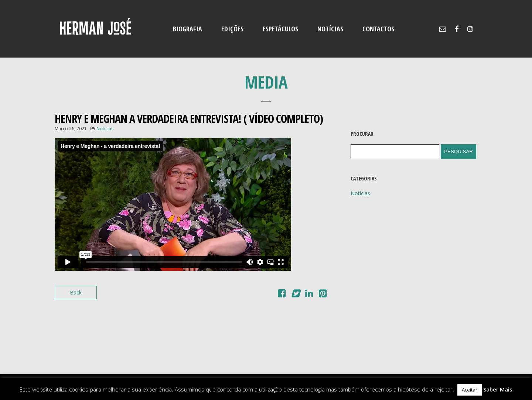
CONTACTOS (378, 29)
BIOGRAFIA (187, 29)
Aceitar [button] (470, 390)
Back (76, 292)
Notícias (105, 129)
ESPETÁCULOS (280, 29)
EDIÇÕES (232, 29)
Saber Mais (498, 389)
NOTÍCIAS (330, 29)
